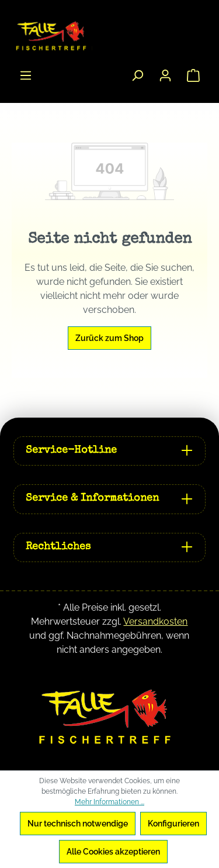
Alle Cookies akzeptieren (113, 852)
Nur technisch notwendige (78, 824)
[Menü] (26, 75)
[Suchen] (137, 75)
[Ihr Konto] (165, 75)
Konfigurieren (173, 824)
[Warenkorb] (193, 75)
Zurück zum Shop (109, 338)
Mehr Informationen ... (109, 802)
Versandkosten (155, 621)
